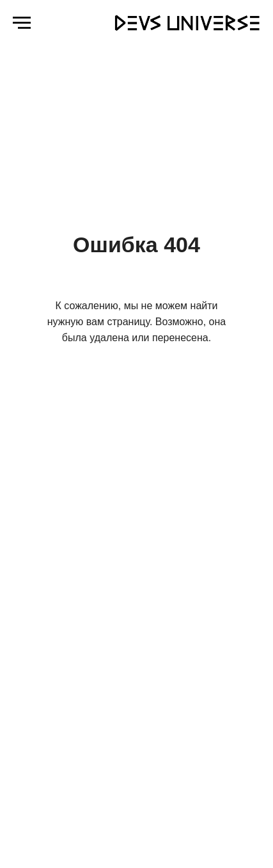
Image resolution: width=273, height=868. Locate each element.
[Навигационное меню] (22, 23)
